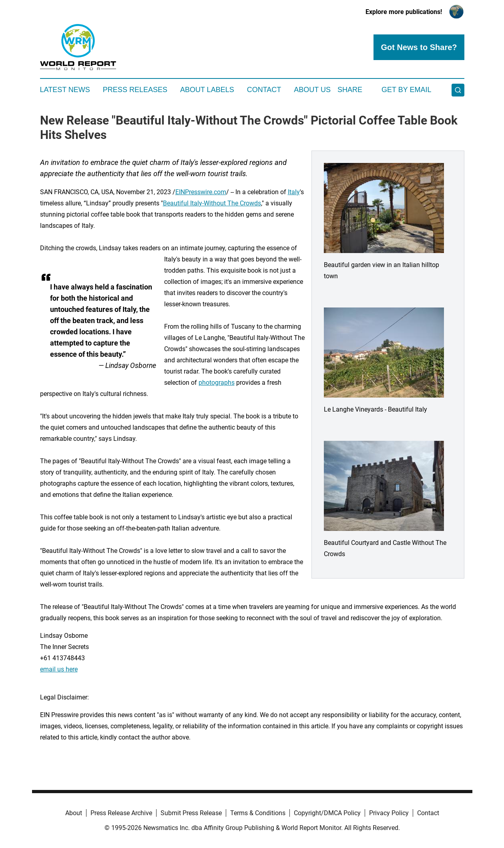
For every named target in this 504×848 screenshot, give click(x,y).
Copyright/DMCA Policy (327, 813)
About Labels (207, 90)
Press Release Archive (121, 813)
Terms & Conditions (258, 813)
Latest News (65, 90)
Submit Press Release (191, 813)
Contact (264, 90)
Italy (294, 192)
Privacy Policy (389, 813)
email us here (59, 669)
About (74, 813)
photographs (217, 383)
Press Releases (135, 90)
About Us (312, 90)
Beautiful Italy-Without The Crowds (212, 203)
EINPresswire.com (201, 192)
